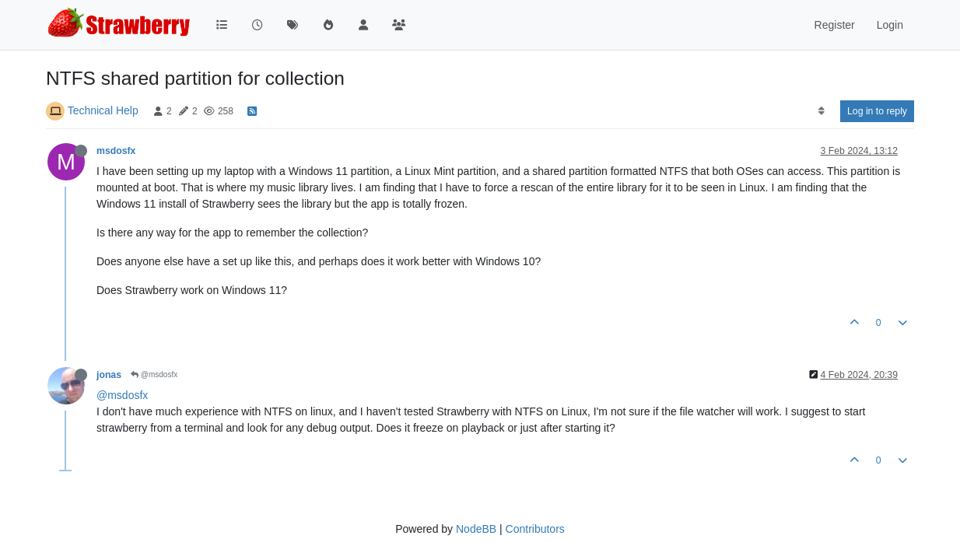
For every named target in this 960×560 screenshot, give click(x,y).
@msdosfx (154, 374)
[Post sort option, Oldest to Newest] (821, 111)
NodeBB (476, 529)
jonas (109, 375)
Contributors (535, 529)
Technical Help (103, 110)
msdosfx (116, 151)
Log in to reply (877, 111)
